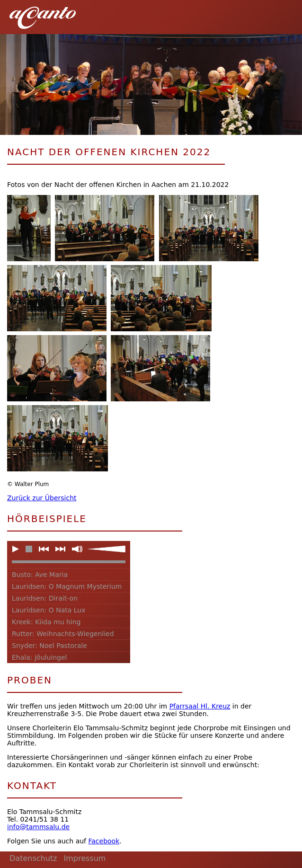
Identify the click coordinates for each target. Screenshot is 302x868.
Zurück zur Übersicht (42, 498)
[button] (283, 14)
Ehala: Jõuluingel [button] (39, 657)
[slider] (107, 549)
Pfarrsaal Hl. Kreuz (200, 706)
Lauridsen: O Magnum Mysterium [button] (67, 586)
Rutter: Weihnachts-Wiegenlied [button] (63, 634)
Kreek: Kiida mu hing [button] (46, 622)
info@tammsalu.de (38, 827)
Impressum (84, 858)
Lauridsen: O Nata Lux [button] (49, 610)
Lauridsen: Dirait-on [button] (45, 598)
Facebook (104, 841)
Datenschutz (33, 858)
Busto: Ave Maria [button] (40, 575)
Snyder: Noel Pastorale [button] (49, 646)
